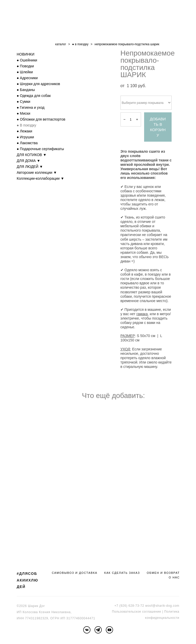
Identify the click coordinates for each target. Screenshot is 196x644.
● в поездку (80, 44)
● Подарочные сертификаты (40, 149)
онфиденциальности (163, 618)
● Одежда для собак (34, 96)
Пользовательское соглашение (137, 612)
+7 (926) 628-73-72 (129, 606)
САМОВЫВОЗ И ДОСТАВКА (75, 573)
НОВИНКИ (26, 54)
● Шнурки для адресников (38, 84)
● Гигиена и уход (31, 107)
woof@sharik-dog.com (162, 606)
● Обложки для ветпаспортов (41, 119)
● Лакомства (27, 143)
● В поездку (26, 125)
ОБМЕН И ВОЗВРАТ (163, 573)
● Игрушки (25, 137)
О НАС (174, 577)
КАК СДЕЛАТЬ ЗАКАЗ (122, 573)
